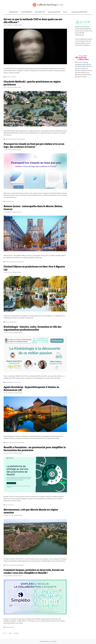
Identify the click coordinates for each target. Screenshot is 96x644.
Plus (67, 12)
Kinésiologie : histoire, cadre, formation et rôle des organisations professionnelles (33, 328)
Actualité (13, 77)
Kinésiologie (9, 382)
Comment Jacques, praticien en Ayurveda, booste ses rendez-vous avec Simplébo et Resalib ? (34, 571)
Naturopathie (40, 12)
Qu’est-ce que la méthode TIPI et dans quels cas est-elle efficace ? (33, 21)
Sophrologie (13, 12)
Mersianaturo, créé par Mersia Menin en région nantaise (31, 511)
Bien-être (8, 77)
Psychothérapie (21, 139)
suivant (15, 633)
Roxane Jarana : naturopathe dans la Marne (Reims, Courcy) (33, 208)
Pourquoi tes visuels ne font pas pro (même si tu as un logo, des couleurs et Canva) (34, 145)
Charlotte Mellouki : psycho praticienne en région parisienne (32, 83)
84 (11, 633)
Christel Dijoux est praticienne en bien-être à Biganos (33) (34, 268)
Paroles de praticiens (79, 12)
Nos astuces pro (54, 12)
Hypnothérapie (26, 12)
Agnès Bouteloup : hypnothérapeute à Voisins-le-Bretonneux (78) (32, 389)
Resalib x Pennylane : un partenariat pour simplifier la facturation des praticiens (35, 449)
